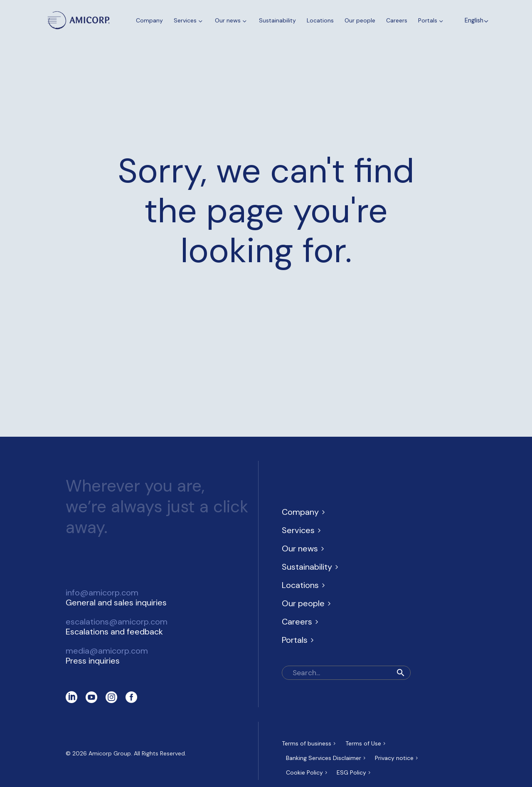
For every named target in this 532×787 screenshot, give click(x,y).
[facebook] (131, 697)
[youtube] (91, 697)
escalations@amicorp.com (117, 622)
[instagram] (111, 697)
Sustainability (277, 20)
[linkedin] (71, 697)
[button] (401, 673)
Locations (320, 20)
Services (189, 21)
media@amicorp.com (107, 651)
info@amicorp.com (102, 593)
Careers (397, 20)
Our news (232, 21)
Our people (360, 20)
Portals (431, 21)
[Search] (346, 673)
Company (149, 20)
